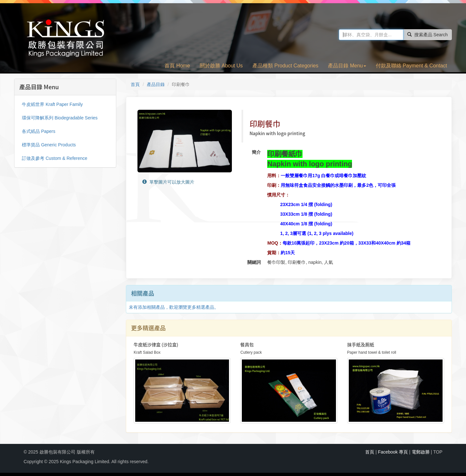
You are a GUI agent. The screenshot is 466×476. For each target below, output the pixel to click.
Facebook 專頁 (393, 452)
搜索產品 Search (427, 35)
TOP (438, 452)
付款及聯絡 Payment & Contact (411, 66)
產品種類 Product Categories (285, 66)
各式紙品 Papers (39, 131)
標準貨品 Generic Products (49, 145)
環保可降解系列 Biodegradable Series (60, 118)
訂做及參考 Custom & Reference (55, 158)
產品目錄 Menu (347, 66)
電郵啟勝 (421, 452)
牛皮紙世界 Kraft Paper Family (52, 104)
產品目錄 (156, 84)
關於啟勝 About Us (221, 66)
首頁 (135, 84)
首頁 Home (177, 66)
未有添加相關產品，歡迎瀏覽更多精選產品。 (174, 307)
